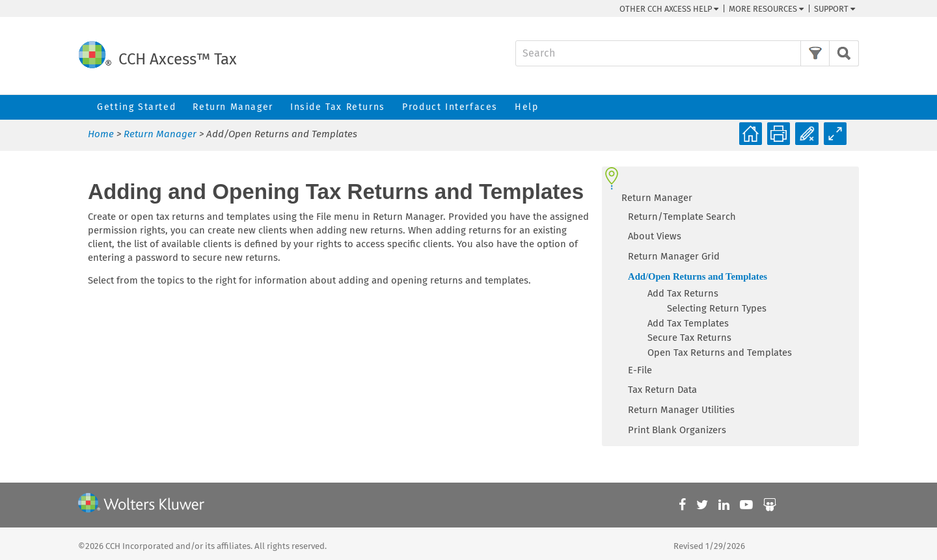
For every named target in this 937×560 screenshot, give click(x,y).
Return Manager (233, 107)
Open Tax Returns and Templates (720, 353)
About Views (655, 236)
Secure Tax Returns (689, 338)
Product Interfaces (450, 107)
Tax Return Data (662, 390)
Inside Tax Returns (338, 107)
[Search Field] (687, 53)
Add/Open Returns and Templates (698, 276)
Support (835, 9)
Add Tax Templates (688, 323)
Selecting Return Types (717, 308)
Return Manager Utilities (681, 410)
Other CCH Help (669, 9)
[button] (815, 53)
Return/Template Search (682, 217)
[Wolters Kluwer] (141, 505)
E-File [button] (640, 370)
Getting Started (136, 107)
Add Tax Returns (683, 293)
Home (101, 134)
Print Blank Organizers (677, 430)
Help (526, 107)
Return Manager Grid (674, 256)
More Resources (766, 9)
